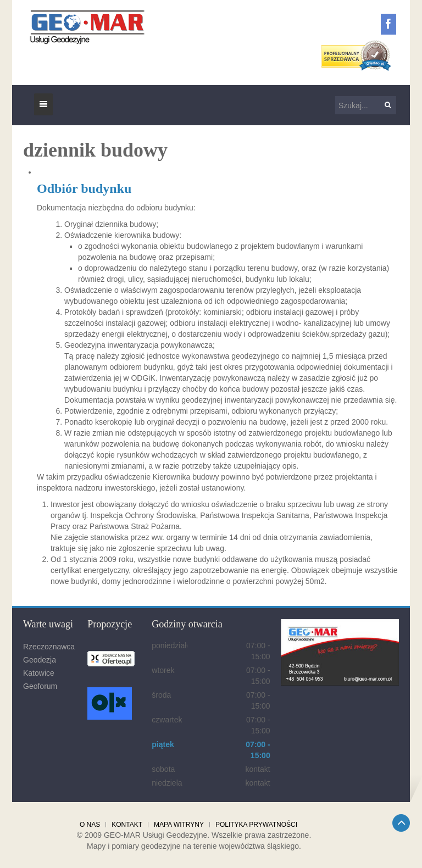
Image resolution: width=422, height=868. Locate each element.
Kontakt (127, 825)
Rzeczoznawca (49, 647)
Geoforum (40, 686)
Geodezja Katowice (40, 666)
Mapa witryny (179, 825)
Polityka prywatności (256, 825)
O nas (90, 825)
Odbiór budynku (84, 188)
